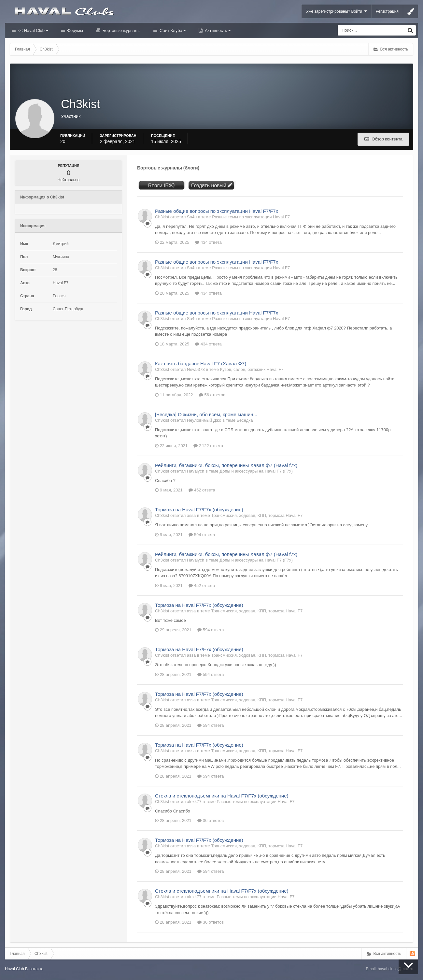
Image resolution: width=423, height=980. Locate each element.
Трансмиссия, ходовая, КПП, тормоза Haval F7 (257, 515)
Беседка (245, 420)
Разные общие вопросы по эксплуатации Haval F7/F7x (217, 211)
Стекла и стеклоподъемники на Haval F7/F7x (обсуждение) (222, 796)
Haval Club (14, 969)
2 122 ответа (208, 446)
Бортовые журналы (121, 30)
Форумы (75, 30)
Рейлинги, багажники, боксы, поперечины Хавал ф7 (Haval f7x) (226, 465)
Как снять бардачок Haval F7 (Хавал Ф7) (201, 364)
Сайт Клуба (172, 30)
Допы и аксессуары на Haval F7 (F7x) (256, 471)
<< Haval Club (32, 30)
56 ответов (212, 395)
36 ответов (211, 820)
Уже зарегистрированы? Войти (337, 11)
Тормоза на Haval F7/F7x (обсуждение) (199, 510)
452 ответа (202, 490)
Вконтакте (34, 969)
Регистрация (387, 11)
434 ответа (208, 242)
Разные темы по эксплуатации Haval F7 (251, 217)
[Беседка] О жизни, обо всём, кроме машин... (206, 414)
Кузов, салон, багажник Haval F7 (252, 369)
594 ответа (202, 535)
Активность (217, 30)
